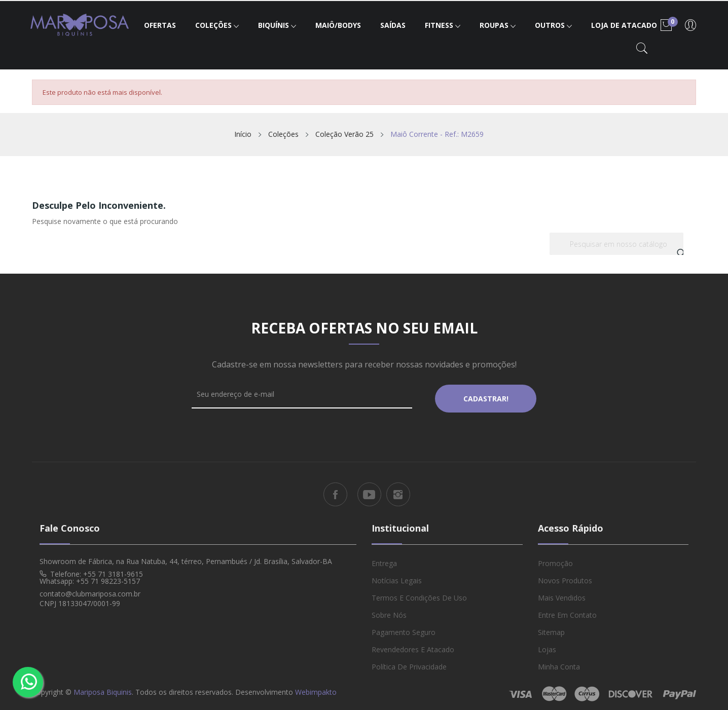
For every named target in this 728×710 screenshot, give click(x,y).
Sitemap (551, 628)
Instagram (398, 490)
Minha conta (559, 662)
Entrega (384, 559)
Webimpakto (316, 687)
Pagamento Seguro (404, 628)
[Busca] (616, 244)
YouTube (369, 490)
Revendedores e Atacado (413, 645)
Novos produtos (565, 576)
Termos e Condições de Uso (419, 593)
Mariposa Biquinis (103, 687)
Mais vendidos (562, 593)
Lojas (547, 645)
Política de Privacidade (409, 662)
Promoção (555, 559)
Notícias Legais (397, 576)
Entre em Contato (567, 610)
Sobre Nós (389, 610)
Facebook (335, 490)
